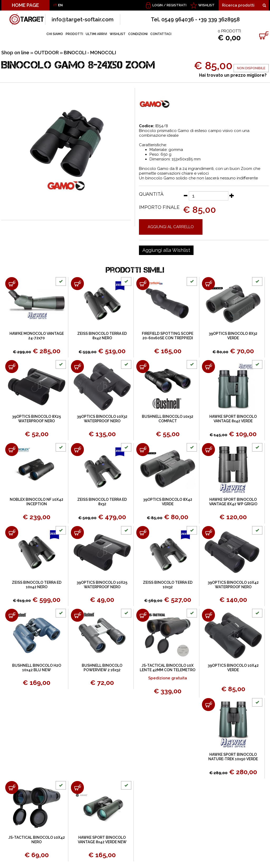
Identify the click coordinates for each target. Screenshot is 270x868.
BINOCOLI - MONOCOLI (90, 53)
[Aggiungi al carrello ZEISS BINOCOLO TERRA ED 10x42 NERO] (12, 533)
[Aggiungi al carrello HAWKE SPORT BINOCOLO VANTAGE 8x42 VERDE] (208, 367)
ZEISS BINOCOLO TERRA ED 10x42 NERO (37, 585)
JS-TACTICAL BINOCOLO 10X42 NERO (37, 840)
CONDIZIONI (138, 34)
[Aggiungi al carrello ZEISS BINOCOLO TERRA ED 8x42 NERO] (77, 284)
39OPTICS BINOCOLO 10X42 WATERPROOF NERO (233, 585)
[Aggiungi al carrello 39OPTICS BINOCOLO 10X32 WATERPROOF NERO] (77, 367)
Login (158, 5)
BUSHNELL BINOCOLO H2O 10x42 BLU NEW (37, 668)
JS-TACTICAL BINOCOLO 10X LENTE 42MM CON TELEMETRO (168, 668)
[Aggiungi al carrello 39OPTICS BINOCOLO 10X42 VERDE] (208, 615)
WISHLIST (206, 5)
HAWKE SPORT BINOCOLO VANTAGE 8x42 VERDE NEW (102, 840)
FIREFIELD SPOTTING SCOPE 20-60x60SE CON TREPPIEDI (168, 336)
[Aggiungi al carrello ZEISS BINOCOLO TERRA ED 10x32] (143, 533)
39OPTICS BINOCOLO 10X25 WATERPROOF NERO (102, 585)
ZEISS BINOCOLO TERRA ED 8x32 (102, 502)
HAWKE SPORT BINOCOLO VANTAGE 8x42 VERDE (233, 419)
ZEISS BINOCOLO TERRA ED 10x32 (168, 585)
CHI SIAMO (55, 34)
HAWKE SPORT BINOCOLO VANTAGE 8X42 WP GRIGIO (233, 502)
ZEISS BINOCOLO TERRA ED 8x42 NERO (102, 336)
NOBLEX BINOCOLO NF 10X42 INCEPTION (37, 502)
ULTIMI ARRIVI (96, 34)
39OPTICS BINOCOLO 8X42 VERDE (168, 502)
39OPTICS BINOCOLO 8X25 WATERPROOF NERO (37, 419)
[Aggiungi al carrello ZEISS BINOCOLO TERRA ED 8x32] (77, 450)
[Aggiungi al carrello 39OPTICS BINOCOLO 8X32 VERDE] (208, 284)
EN (60, 5)
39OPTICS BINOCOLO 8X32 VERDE (233, 336)
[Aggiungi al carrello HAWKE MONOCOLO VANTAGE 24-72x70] (12, 284)
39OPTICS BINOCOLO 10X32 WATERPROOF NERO (102, 419)
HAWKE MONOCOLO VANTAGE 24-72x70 (37, 336)
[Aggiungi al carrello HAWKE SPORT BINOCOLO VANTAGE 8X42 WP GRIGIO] (208, 450)
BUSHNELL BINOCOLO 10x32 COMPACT (168, 419)
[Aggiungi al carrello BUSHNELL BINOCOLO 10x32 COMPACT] (143, 367)
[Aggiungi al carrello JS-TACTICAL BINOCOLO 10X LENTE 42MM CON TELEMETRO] (143, 615)
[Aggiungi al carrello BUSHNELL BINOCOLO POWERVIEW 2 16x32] (77, 615)
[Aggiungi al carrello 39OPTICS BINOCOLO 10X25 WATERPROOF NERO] (77, 533)
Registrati (177, 5)
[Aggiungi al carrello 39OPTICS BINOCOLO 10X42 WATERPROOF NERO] (208, 533)
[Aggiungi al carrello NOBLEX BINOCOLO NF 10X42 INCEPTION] (12, 450)
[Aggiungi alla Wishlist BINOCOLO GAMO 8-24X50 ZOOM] (166, 250)
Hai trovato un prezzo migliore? (233, 75)
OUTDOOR (47, 53)
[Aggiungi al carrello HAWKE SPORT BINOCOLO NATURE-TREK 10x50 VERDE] (208, 705)
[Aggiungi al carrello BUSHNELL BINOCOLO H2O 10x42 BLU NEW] (12, 615)
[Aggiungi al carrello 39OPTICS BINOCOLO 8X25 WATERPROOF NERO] (12, 367)
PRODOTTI (74, 34)
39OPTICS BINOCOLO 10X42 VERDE (233, 668)
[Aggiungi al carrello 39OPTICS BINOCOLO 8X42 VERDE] (143, 450)
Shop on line (15, 53)
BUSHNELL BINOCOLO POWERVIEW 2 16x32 (102, 668)
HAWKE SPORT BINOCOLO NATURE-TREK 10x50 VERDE (233, 757)
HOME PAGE (25, 5)
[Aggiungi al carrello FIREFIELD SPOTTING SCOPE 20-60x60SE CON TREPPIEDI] (143, 284)
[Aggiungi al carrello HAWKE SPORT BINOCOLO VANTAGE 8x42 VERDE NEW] (77, 788)
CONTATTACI (161, 34)
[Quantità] (209, 196)
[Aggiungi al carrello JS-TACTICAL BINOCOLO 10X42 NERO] (12, 788)
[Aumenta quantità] (232, 195)
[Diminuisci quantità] (185, 195)
